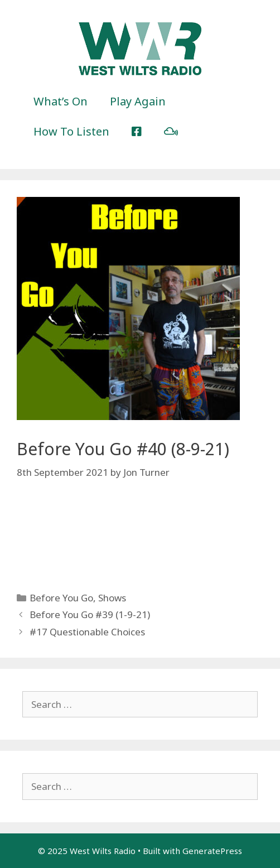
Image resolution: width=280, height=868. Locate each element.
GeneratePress (212, 851)
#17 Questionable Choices (87, 632)
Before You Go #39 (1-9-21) (90, 614)
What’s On (61, 101)
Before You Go (61, 598)
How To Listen (71, 131)
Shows (112, 598)
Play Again (138, 101)
